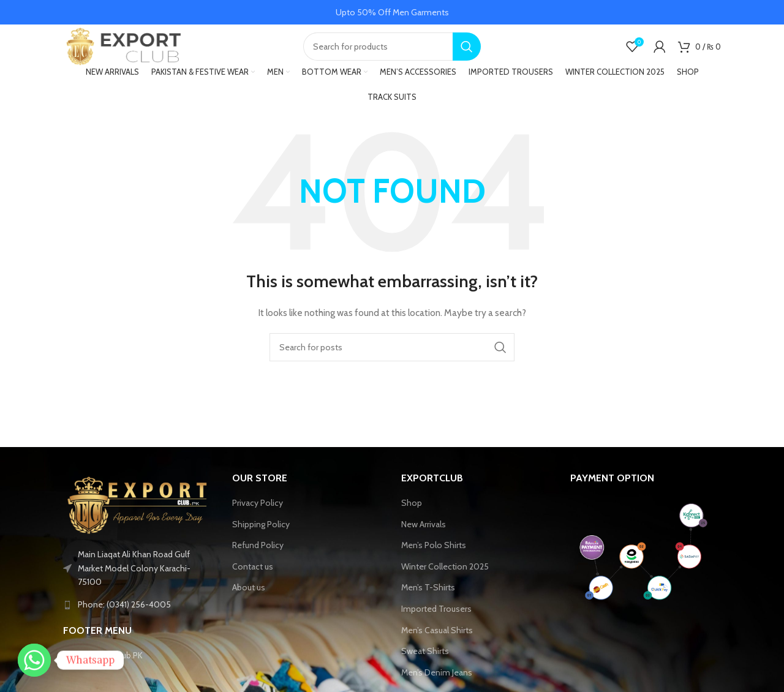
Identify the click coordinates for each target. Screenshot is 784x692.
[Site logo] (124, 51)
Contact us (253, 577)
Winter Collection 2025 (445, 577)
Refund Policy (258, 556)
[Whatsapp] (34, 660)
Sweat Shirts (425, 662)
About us (249, 598)
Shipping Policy (261, 535)
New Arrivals (424, 535)
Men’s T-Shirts (428, 598)
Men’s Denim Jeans (437, 683)
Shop (412, 513)
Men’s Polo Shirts (434, 556)
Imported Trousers (436, 619)
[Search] (392, 52)
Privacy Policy (258, 513)
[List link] (138, 615)
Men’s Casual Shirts (437, 641)
